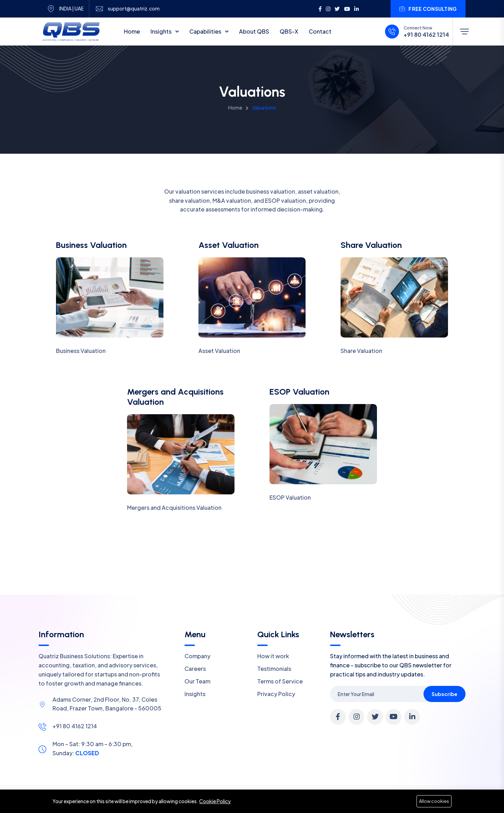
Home (132, 31)
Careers (195, 669)
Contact (320, 31)
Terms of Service (280, 681)
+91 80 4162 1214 (426, 35)
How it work (273, 656)
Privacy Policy (276, 694)
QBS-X (289, 31)
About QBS (254, 31)
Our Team (197, 681)
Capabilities (206, 31)
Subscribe (444, 694)
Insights (162, 31)
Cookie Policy (215, 801)
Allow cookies (434, 801)
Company (197, 656)
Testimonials (274, 669)
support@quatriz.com (134, 9)
